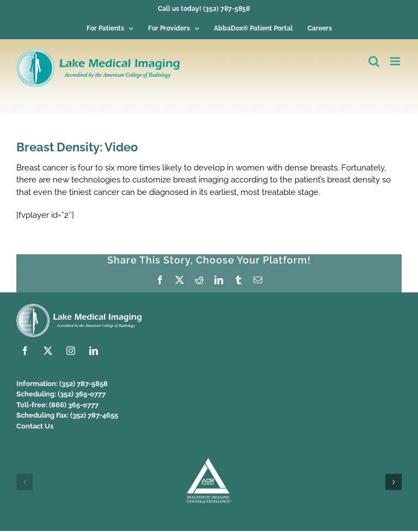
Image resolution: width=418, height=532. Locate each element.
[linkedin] (94, 351)
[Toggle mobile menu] (396, 61)
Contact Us (35, 426)
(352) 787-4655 (94, 415)
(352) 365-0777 (82, 394)
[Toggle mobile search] (374, 61)
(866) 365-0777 (74, 405)
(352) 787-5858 (84, 384)
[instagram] (71, 351)
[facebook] (25, 351)
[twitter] (48, 351)
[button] (24, 482)
